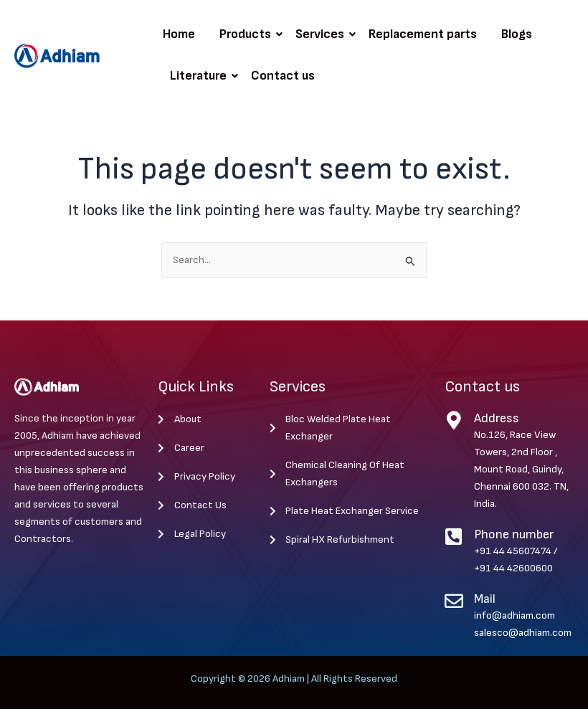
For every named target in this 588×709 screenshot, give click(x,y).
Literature (201, 76)
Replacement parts (423, 34)
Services (322, 34)
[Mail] (454, 601)
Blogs (517, 34)
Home (179, 34)
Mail (485, 599)
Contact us (283, 76)
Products (248, 34)
